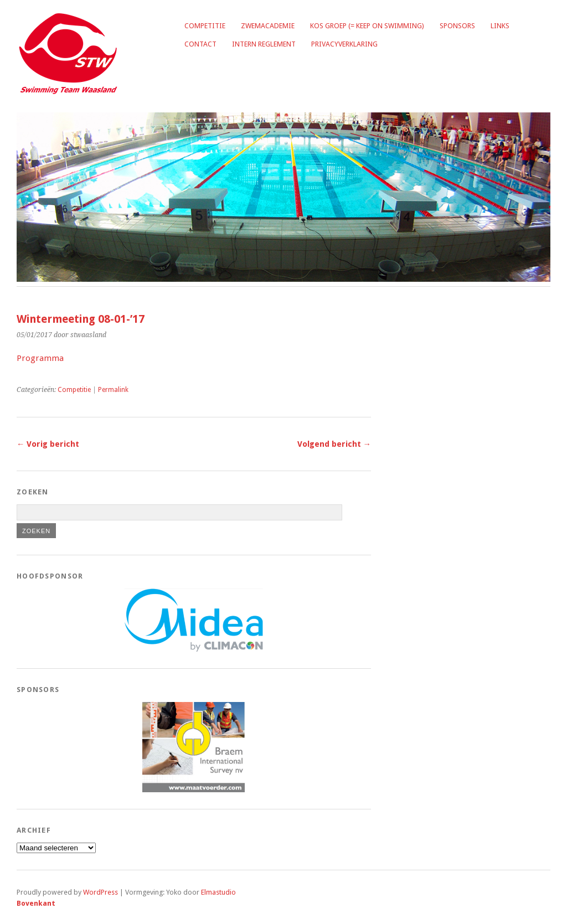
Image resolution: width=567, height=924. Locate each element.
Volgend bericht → (334, 444)
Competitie (205, 26)
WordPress (100, 892)
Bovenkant (36, 903)
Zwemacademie (268, 26)
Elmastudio (218, 892)
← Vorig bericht (48, 444)
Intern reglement (264, 44)
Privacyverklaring (344, 44)
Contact (200, 44)
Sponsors (457, 26)
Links (500, 26)
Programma (40, 358)
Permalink (113, 390)
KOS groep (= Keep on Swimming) (367, 26)
